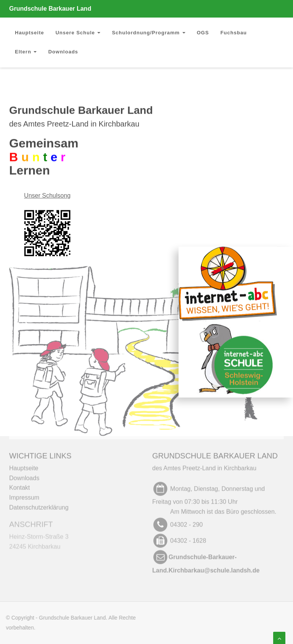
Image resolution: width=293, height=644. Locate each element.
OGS (203, 33)
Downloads (63, 52)
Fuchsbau (234, 33)
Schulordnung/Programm (148, 33)
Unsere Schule (78, 33)
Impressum (24, 495)
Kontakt (19, 485)
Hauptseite (29, 33)
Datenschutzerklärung (39, 505)
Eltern (26, 52)
